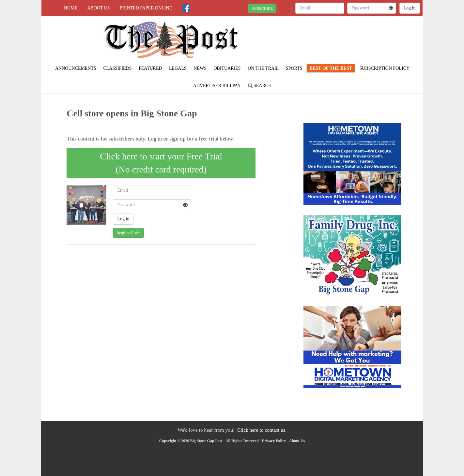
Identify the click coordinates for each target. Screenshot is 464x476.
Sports (294, 68)
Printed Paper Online (146, 8)
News (200, 68)
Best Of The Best (331, 68)
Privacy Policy (274, 441)
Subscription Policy (384, 68)
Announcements (76, 68)
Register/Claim (128, 233)
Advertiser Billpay (217, 86)
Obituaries (227, 68)
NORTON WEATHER (363, 39)
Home (71, 8)
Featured (150, 68)
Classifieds (117, 68)
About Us (98, 8)
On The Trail (263, 68)
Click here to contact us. (262, 430)
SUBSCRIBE (262, 8)
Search (260, 86)
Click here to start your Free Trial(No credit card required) (161, 163)
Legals (178, 68)
